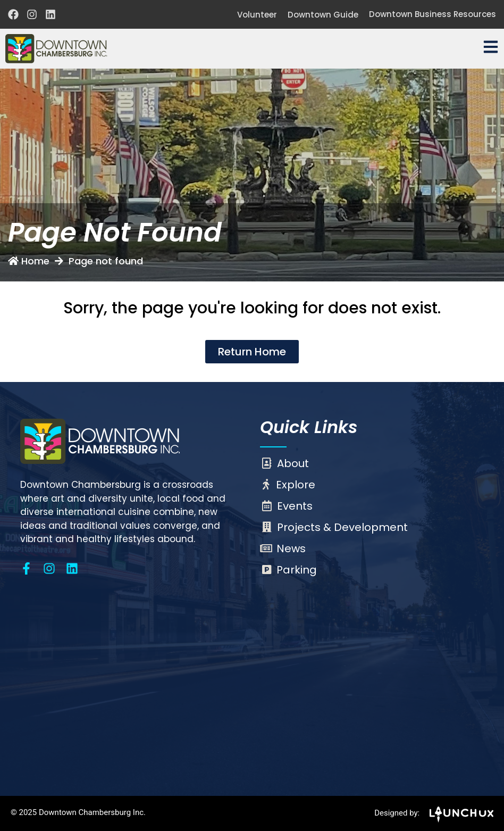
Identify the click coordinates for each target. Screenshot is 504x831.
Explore (289, 485)
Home (29, 261)
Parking (289, 570)
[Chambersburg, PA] (252, 685)
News (283, 549)
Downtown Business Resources (432, 14)
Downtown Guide (323, 15)
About (285, 463)
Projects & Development (335, 527)
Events (287, 506)
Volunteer (257, 15)
